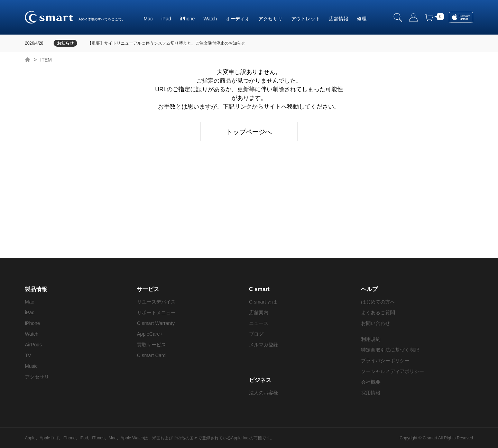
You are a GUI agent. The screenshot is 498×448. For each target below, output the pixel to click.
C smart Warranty (156, 323)
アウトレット (306, 19)
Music (31, 366)
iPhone (187, 19)
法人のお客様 (264, 393)
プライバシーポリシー (385, 361)
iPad (166, 19)
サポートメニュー (156, 312)
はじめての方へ (378, 302)
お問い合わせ (376, 323)
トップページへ (249, 131)
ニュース (259, 323)
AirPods (33, 345)
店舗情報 (339, 19)
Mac (148, 19)
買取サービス (151, 345)
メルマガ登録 (264, 345)
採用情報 (371, 393)
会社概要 (371, 382)
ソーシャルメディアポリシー (393, 371)
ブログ (256, 334)
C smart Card (151, 355)
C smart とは (263, 302)
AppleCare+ (150, 334)
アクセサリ (270, 19)
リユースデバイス (156, 302)
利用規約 (371, 339)
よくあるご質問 (378, 312)
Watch (210, 19)
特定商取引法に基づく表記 (390, 350)
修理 (362, 19)
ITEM (46, 60)
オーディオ (238, 19)
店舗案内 (259, 312)
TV (28, 355)
